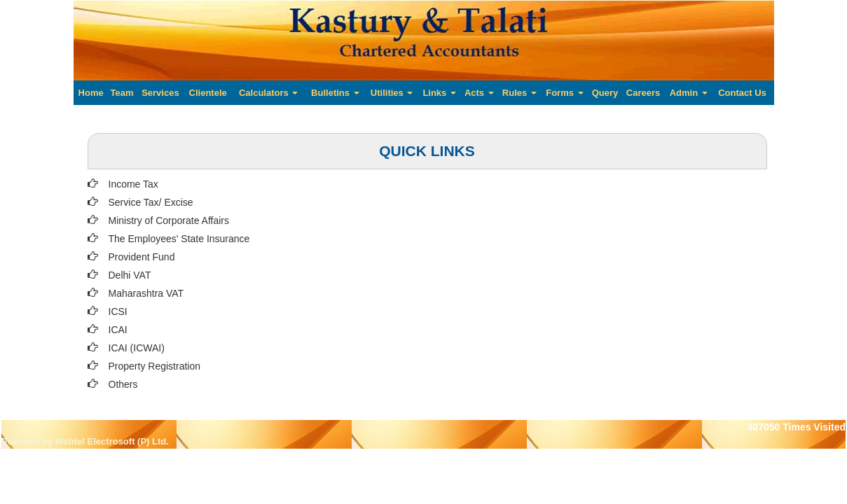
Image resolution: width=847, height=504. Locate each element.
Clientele (208, 93)
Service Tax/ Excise (151, 202)
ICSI (118, 311)
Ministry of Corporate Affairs (169, 220)
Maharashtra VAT (146, 293)
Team (122, 93)
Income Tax (133, 184)
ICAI (118, 330)
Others (123, 384)
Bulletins (335, 93)
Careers (643, 93)
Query (605, 93)
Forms (564, 93)
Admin (689, 93)
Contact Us (742, 93)
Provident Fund (142, 257)
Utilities (392, 93)
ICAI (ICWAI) (137, 348)
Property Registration (155, 366)
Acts (479, 93)
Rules (519, 93)
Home (91, 93)
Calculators (268, 93)
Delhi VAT (130, 275)
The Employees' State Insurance (179, 239)
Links (439, 93)
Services (160, 93)
